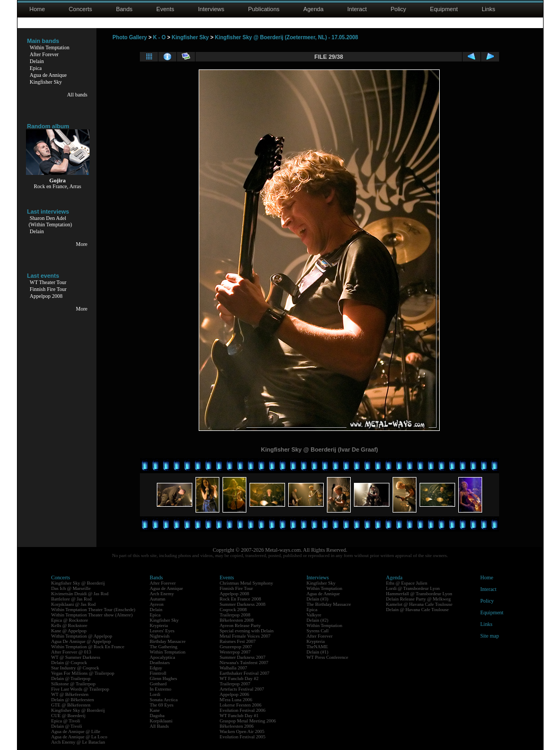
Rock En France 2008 (241, 599)
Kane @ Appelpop (69, 631)
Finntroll (158, 673)
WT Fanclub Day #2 (239, 678)
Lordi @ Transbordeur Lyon (413, 588)
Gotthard (158, 684)
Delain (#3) (318, 599)
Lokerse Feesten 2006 (241, 705)
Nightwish (160, 636)
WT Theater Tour (48, 282)
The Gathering (164, 647)
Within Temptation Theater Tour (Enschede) (94, 610)
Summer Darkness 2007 (243, 657)
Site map (490, 636)
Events (165, 9)
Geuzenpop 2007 (236, 647)
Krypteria (159, 625)
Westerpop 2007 (235, 652)
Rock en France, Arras (57, 186)
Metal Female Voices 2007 (245, 636)
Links (488, 9)
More (82, 244)
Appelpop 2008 (46, 296)
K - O (159, 37)
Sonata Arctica (164, 700)
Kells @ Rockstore (69, 625)
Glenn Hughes (164, 678)
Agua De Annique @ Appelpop (81, 641)
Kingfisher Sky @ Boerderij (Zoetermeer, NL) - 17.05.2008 (287, 37)
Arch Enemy (162, 594)
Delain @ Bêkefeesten (73, 700)
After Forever (44, 54)
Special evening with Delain (247, 631)
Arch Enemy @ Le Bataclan (78, 742)
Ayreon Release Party (241, 625)
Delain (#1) (318, 652)
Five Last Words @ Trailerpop (80, 689)
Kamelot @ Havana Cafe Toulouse (419, 604)
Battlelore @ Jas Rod (72, 599)
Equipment (444, 9)
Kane (155, 710)
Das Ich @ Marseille (71, 588)
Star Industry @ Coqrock (75, 668)
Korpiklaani (161, 721)
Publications (264, 9)
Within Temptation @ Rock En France (88, 647)
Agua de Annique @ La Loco (79, 737)
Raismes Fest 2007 (238, 641)
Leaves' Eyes (162, 631)
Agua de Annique (48, 75)
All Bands (159, 726)
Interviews (211, 9)
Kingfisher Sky (46, 82)
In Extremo (161, 689)
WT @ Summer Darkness (76, 657)
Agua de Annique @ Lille (76, 731)
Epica (36, 68)
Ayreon (157, 604)
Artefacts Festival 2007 (242, 689)
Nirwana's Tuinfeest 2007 (244, 663)
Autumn (158, 599)
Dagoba (157, 716)
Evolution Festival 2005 (243, 737)
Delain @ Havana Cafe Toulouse (417, 610)
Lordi (155, 694)
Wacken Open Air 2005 (242, 731)
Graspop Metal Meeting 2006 (248, 721)
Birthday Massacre (168, 641)
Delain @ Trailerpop (71, 678)
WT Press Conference (328, 657)
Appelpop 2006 (235, 694)
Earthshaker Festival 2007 (245, 673)
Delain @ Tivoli (67, 726)
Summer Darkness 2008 (243, 604)
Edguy (156, 668)
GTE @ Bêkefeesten (71, 705)
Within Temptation (50, 47)
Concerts (81, 9)
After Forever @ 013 (72, 652)
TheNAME (318, 647)
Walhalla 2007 (234, 668)
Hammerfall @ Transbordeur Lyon (419, 594)
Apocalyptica (163, 657)
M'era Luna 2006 (236, 700)
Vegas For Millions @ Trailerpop (83, 673)
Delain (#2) (318, 620)
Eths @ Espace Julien (407, 583)
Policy (398, 9)
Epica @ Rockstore (70, 620)
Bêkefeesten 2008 (237, 620)
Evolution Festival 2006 (243, 710)
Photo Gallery (130, 37)
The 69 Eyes (162, 705)
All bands (77, 95)
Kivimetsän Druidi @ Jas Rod (80, 594)
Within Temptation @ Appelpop (82, 636)
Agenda (314, 9)
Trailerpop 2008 (235, 615)
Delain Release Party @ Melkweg (419, 599)
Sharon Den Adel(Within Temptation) (50, 221)
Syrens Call (318, 631)
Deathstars (160, 663)
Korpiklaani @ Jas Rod (74, 604)
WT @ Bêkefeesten (70, 694)
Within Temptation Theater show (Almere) (92, 615)
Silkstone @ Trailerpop (74, 684)
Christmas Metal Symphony (247, 583)
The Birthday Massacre (329, 604)
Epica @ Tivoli (66, 721)
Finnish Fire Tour (48, 289)
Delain (37, 61)
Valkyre (314, 615)
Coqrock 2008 (233, 610)
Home (37, 9)
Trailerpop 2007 (235, 684)
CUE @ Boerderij (69, 716)
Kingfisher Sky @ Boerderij (78, 583)
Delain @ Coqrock (69, 663)
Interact (357, 9)
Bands (124, 9)
